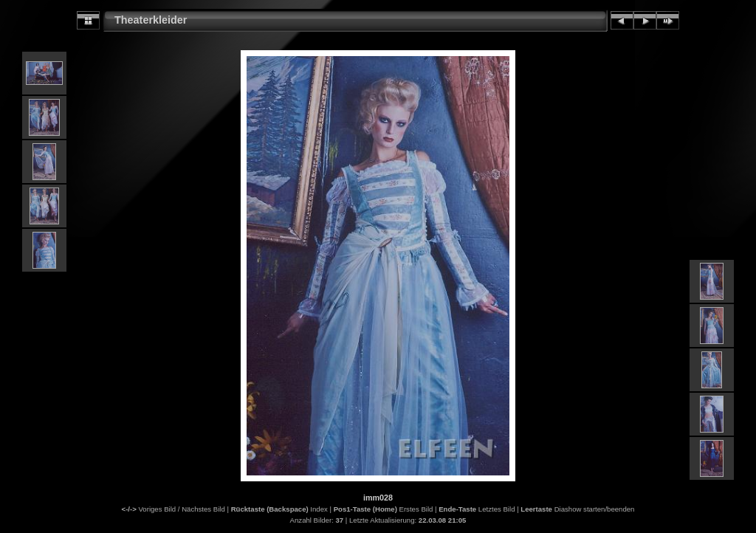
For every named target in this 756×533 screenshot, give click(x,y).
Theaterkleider (151, 20)
